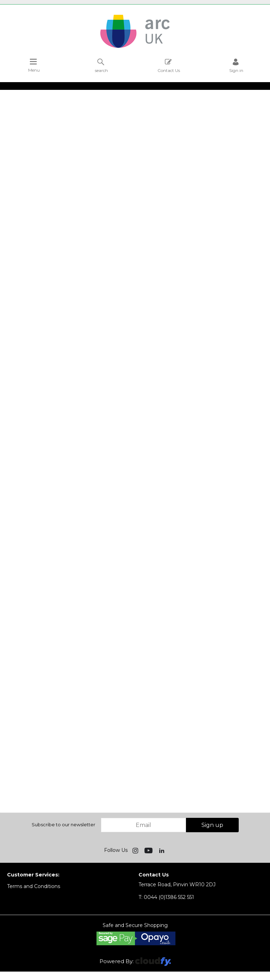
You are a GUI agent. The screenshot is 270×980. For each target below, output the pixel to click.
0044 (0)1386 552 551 (166, 897)
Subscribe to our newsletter (63, 825)
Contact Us (169, 65)
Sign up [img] (212, 825)
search (101, 65)
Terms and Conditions (34, 886)
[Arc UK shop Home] (135, 47)
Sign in (236, 65)
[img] (136, 850)
